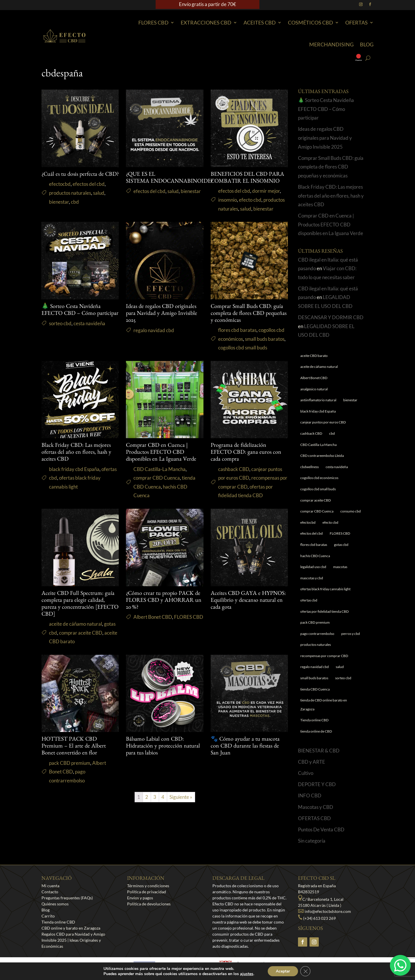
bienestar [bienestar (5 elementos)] (350, 400)
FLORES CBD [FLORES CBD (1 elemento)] (340, 533)
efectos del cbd (89, 184)
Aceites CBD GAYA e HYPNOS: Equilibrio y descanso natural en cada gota (248, 601)
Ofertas (356, 22)
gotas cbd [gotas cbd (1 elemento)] (341, 545)
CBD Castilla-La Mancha (160, 469)
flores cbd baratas (237, 330)
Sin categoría (312, 841)
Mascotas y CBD (316, 807)
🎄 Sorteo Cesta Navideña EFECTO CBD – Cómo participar (326, 109)
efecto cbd (250, 200)
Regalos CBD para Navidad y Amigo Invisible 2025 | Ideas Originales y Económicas (73, 940)
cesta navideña (89, 323)
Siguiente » (181, 797)
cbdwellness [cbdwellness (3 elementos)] (310, 467)
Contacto (50, 892)
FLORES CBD (189, 617)
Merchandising (331, 44)
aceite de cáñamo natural (76, 624)
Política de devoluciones (149, 904)
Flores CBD (153, 22)
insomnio (228, 200)
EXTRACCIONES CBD (206, 22)
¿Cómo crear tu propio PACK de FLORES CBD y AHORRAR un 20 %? (164, 601)
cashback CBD (234, 469)
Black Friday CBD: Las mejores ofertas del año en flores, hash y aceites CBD (76, 453)
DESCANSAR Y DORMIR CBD (331, 317)
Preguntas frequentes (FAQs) (67, 898)
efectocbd (60, 184)
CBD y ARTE (312, 762)
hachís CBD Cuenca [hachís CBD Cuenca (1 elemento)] (315, 556)
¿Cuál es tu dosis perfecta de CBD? (80, 175)
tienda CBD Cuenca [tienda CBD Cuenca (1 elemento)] (315, 689)
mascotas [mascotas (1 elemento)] (340, 567)
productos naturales (70, 193)
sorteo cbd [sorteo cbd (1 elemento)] (343, 678)
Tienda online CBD (58, 922)
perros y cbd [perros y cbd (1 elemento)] (351, 634)
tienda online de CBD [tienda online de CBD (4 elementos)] (316, 731)
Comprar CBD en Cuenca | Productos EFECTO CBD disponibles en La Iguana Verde (161, 453)
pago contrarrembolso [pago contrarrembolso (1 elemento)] (317, 634)
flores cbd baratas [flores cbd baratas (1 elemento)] (314, 545)
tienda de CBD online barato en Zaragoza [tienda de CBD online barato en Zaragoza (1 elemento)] (324, 705)
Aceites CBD (260, 22)
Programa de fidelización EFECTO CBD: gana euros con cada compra (246, 453)
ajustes (246, 974)
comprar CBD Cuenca (157, 478)
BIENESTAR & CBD (319, 751)
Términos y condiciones (148, 886)
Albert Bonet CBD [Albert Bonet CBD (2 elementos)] (314, 378)
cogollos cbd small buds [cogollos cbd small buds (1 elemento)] (318, 489)
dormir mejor (266, 191)
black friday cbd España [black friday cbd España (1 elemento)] (318, 411)
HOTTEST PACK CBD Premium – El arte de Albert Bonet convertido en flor (74, 747)
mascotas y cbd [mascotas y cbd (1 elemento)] (312, 578)
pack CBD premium (70, 763)
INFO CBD (310, 795)
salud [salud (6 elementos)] (340, 667)
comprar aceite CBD (81, 633)
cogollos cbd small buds (243, 348)
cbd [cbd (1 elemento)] (332, 433)
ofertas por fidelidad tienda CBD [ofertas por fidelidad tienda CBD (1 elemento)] (325, 611)
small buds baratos (265, 339)
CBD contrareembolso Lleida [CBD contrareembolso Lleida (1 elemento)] (322, 456)
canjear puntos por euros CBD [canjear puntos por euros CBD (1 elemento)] (323, 422)
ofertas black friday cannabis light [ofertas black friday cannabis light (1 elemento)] (325, 589)
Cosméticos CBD (311, 22)
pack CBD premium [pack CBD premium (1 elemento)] (315, 622)
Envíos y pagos (140, 898)
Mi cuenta (50, 886)
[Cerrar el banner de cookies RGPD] (306, 971)
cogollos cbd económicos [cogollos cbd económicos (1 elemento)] (319, 478)
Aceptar (283, 971)
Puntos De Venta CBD (321, 829)
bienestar (59, 202)
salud (99, 193)
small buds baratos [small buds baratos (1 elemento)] (314, 678)
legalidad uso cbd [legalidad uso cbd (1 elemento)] (313, 567)
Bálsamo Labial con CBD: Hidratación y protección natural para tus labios (163, 747)
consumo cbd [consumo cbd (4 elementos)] (351, 511)
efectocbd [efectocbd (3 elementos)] (308, 522)
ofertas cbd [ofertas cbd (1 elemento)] (309, 600)
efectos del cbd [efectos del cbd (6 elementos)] (312, 533)
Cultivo (306, 773)
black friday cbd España (74, 469)
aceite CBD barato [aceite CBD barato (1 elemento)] (314, 356)
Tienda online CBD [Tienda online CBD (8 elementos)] (314, 720)
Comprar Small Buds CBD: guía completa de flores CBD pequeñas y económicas (249, 314)
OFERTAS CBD (314, 818)
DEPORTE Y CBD (317, 784)
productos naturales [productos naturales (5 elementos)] (316, 645)
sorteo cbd (60, 323)
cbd (75, 202)
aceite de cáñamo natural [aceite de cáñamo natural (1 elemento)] (319, 367)
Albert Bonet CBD (153, 617)
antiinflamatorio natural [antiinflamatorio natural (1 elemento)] (318, 400)
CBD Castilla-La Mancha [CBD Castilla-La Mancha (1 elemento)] (318, 445)
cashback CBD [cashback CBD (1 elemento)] (311, 433)
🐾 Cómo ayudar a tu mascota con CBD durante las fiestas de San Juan (245, 747)
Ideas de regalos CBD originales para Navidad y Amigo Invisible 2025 (162, 314)
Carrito (48, 916)
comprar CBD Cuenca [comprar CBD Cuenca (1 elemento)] (317, 511)
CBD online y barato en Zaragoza (71, 928)
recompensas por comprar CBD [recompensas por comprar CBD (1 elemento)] (324, 656)
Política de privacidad (147, 892)
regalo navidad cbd (154, 330)
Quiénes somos (55, 904)
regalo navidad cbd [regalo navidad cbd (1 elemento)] (315, 667)
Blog (367, 44)
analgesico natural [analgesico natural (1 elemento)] (314, 389)
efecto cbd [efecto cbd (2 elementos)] (330, 522)
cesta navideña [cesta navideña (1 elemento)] (337, 467)
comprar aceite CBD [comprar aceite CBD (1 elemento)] (316, 500)
